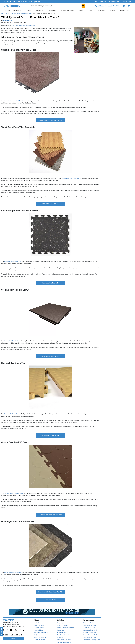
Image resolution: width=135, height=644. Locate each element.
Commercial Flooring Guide (91, 640)
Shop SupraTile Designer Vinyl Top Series (50, 120)
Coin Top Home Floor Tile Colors (14, 493)
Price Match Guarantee (64, 640)
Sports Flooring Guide (90, 637)
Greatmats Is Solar (40, 640)
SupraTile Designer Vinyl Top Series (15, 101)
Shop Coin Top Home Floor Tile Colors (50, 515)
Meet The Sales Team (41, 637)
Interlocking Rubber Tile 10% (13, 262)
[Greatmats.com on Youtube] (11, 630)
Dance (29, 10)
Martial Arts (39, 10)
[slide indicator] (87, 54)
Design (95, 2)
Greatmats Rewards (63, 635)
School (81, 10)
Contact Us (37, 623)
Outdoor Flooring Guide (90, 635)
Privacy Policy (62, 632)
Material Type (124, 10)
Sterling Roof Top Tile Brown (12, 341)
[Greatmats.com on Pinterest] (16, 630)
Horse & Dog (52, 10)
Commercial (101, 10)
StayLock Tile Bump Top (11, 414)
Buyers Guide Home (11, 13)
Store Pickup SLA (63, 625)
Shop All (7, 10)
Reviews (124, 2)
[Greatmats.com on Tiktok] (20, 630)
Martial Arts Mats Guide (90, 630)
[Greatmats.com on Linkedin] (24, 630)
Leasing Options (39, 628)
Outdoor (113, 10)
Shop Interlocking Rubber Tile (50, 283)
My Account (61, 637)
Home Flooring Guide (90, 632)
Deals (119, 2)
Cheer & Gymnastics (67, 10)
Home (90, 10)
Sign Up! (14, 638)
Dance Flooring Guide (90, 625)
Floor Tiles (53, 600)
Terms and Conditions (64, 642)
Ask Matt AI (2, 632)
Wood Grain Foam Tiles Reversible (72, 178)
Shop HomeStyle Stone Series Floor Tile (50, 592)
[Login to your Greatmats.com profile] (124, 6)
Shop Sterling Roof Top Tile (50, 356)
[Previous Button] (77, 40)
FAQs (36, 635)
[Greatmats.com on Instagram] (7, 630)
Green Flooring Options (41, 632)
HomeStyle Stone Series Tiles (13, 573)
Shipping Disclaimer (63, 623)
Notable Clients (39, 630)
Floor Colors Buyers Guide (25, 13)
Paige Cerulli (7, 21)
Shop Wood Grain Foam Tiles (50, 204)
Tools (130, 2)
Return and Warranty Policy (66, 628)
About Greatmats (39, 625)
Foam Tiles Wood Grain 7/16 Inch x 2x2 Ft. (24, 25)
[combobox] (58, 6)
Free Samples (112, 2)
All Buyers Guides (88, 623)
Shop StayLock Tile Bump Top (50, 435)
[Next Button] (96, 40)
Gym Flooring (17, 10)
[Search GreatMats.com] (83, 6)
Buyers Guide (103, 2)
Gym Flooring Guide (89, 628)
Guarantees (61, 630)
